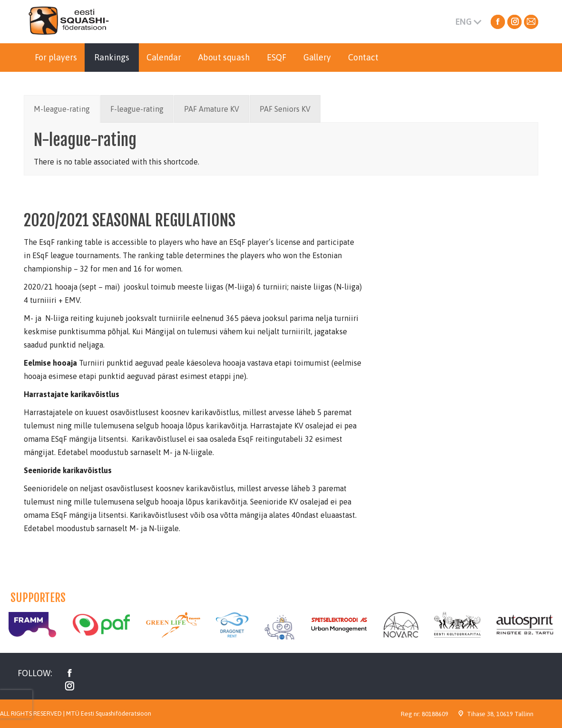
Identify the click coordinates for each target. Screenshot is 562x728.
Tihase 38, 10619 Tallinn (500, 714)
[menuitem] (56, 58)
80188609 (435, 714)
